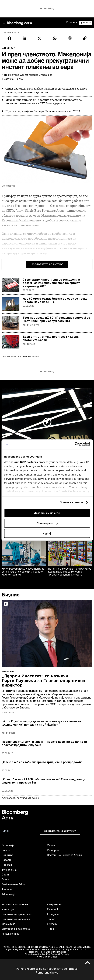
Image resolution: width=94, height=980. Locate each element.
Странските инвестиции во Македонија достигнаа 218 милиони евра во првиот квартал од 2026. (51, 283)
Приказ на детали (71, 502)
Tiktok (51, 929)
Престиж (7, 865)
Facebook (53, 910)
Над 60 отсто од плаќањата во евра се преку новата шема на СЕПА (55, 301)
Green (5, 880)
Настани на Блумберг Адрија (65, 855)
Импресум (8, 910)
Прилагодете (47, 523)
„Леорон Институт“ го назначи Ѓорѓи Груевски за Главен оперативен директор (44, 681)
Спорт (6, 875)
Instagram (53, 914)
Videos (51, 845)
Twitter (51, 919)
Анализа (7, 889)
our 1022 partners (26, 462)
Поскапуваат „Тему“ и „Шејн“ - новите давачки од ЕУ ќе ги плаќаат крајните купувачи (44, 744)
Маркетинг (8, 924)
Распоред (53, 850)
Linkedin (52, 924)
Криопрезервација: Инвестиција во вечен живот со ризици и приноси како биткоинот (23, 572)
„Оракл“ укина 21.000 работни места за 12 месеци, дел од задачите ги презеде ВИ (43, 781)
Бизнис (11, 595)
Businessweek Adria (13, 885)
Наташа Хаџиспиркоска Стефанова (31, 75)
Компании (8, 672)
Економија (8, 845)
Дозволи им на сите (47, 513)
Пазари (6, 860)
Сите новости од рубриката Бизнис (21, 357)
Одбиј (47, 533)
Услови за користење (15, 905)
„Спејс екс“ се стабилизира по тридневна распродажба (42, 762)
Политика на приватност (17, 914)
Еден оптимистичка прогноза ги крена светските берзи (51, 339)
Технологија (9, 870)
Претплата (85, 23)
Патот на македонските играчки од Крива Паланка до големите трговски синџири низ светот (70, 572)
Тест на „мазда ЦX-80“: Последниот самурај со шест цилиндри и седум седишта (56, 320)
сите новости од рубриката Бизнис (21, 798)
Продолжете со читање (47, 264)
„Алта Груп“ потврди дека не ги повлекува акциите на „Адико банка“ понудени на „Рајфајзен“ (41, 723)
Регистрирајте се (47, 973)
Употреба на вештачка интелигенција (16, 931)
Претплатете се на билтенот (60, 831)
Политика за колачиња (16, 919)
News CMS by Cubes (47, 957)
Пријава (72, 23)
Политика (8, 855)
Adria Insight (9, 894)
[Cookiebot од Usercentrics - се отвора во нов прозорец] (75, 444)
